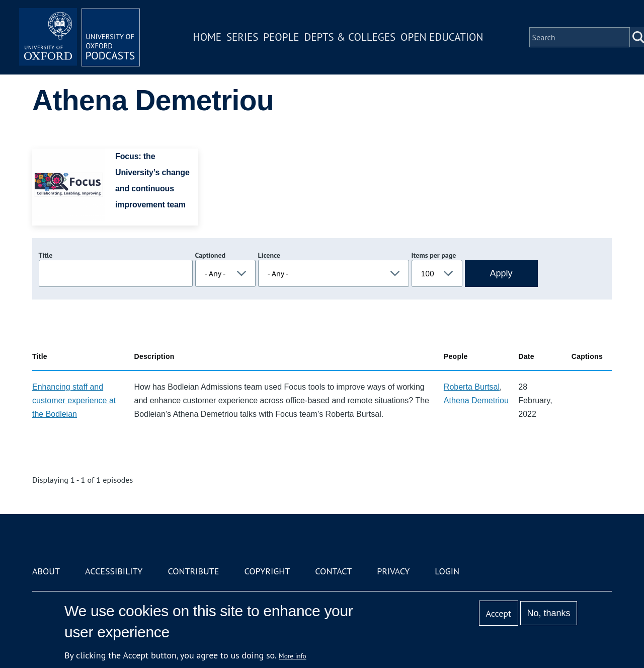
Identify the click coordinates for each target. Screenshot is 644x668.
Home (207, 37)
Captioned (211, 255)
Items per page (434, 255)
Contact (333, 571)
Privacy (393, 571)
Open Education (442, 37)
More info (293, 656)
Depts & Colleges (350, 37)
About (46, 571)
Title (46, 255)
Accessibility (114, 571)
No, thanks (548, 613)
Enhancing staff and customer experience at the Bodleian (74, 400)
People (281, 37)
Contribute (193, 571)
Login (447, 571)
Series (242, 37)
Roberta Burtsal (472, 387)
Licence (269, 255)
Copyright (267, 571)
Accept (498, 613)
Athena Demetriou (476, 400)
